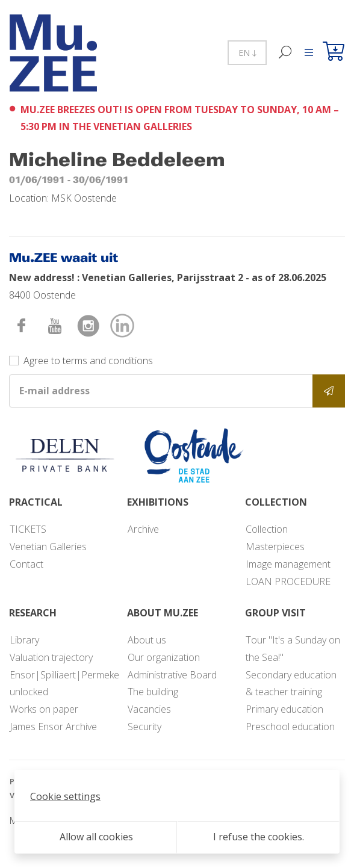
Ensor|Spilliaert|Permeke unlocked (64, 684)
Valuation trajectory (51, 657)
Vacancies (149, 709)
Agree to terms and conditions (88, 361)
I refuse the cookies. (259, 837)
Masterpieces (275, 547)
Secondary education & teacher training (291, 684)
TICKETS (28, 529)
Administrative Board (172, 675)
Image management (288, 564)
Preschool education (290, 727)
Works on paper (44, 709)
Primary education (284, 709)
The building (153, 692)
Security (144, 727)
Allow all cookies (96, 837)
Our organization (164, 657)
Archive (143, 529)
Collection (267, 529)
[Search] (286, 53)
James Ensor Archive (53, 727)
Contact (26, 564)
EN (247, 53)
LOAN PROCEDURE (288, 581)
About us (147, 640)
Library (24, 640)
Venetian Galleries (48, 547)
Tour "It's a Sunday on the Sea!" (293, 649)
